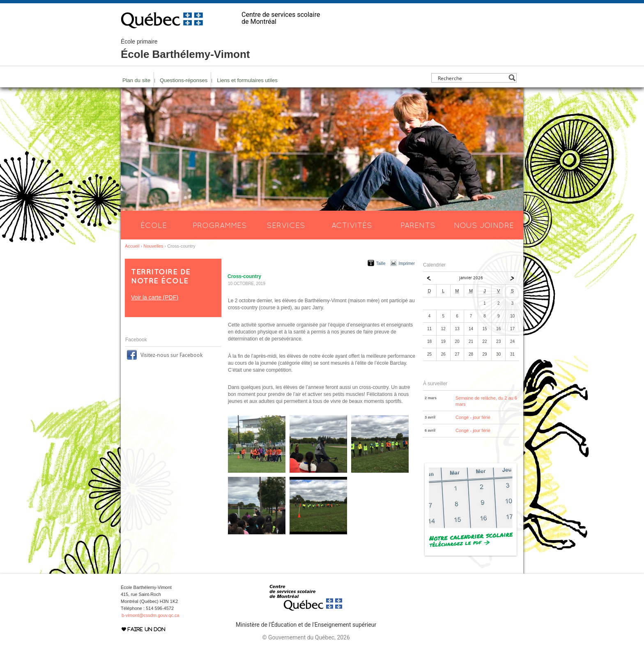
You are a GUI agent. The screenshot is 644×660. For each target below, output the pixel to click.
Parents (418, 225)
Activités (352, 225)
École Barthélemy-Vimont (185, 49)
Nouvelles (153, 246)
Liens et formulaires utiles (247, 80)
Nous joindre (484, 225)
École (154, 225)
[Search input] (472, 78)
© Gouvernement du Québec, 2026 (306, 637)
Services (286, 225)
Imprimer (407, 263)
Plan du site (136, 80)
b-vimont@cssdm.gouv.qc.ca (151, 615)
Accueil (132, 246)
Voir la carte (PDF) (155, 297)
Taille (381, 263)
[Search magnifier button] (512, 78)
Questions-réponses (184, 80)
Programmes (220, 225)
